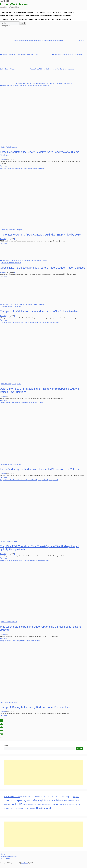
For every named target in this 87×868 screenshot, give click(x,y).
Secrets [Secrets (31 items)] (48, 809)
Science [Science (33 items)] (44, 809)
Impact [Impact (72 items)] (61, 804)
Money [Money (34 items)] (77, 804)
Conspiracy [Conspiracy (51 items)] (65, 801)
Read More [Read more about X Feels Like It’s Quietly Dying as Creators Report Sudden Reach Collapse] (3, 280)
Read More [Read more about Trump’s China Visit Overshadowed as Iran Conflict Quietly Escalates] (3, 324)
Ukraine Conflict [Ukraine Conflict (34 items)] (8, 812)
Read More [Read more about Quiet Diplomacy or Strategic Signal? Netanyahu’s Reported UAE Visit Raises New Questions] (3, 404)
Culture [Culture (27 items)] (71, 801)
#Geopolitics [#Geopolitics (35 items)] (24, 801)
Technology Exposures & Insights (35, 18)
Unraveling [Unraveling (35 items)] (33, 812)
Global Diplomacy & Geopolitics (61, 23)
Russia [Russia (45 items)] (39, 808)
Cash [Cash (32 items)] (42, 801)
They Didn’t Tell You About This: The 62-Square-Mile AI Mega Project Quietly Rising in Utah (29, 484)
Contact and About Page (9, 860)
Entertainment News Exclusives (61, 18)
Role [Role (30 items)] (35, 809)
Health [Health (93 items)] (54, 804)
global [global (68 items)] (44, 804)
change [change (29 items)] (46, 801)
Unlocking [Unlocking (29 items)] (27, 812)
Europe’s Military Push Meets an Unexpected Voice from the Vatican (22, 407)
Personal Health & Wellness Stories (62, 13)
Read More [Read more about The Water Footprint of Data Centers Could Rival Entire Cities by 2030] (3, 247)
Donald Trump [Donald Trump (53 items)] (9, 804)
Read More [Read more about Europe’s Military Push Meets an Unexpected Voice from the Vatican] (3, 482)
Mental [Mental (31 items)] (69, 805)
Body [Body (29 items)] (34, 801)
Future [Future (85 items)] (37, 804)
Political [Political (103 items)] (15, 808)
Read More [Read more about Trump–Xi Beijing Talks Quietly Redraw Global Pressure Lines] (3, 720)
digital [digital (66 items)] (76, 800)
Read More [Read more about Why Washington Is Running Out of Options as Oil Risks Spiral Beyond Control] (3, 642)
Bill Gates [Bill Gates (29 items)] (30, 801)
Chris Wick (3, 163)
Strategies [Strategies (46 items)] (54, 808)
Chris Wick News (14, 4)
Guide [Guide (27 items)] (49, 805)
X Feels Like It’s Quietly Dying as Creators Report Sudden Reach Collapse (23, 264)
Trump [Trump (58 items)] (69, 808)
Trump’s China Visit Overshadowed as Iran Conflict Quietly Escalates (45, 73)
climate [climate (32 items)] (50, 801)
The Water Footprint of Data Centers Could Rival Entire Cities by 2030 (22, 172)
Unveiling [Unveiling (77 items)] (41, 812)
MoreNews (24, 867)
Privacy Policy (5, 862)
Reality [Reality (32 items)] (29, 809)
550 (2, 739)
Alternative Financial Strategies (13, 23)
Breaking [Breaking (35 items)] (38, 801)
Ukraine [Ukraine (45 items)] (78, 808)
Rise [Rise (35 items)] (33, 809)
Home (3, 858)
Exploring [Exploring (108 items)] (21, 804)
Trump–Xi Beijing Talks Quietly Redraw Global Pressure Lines (20, 645)
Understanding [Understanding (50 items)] (19, 812)
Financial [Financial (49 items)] (30, 804)
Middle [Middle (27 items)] (73, 805)
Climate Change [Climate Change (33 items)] (56, 801)
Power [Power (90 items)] (24, 808)
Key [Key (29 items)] (66, 805)
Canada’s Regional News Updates (34, 13)
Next (2, 742)
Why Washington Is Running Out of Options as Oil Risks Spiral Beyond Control (25, 564)
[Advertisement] (43, 777)
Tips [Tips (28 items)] (65, 809)
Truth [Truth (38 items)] (74, 809)
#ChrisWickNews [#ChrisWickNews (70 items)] (12, 800)
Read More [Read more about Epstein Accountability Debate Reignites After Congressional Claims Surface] (3, 170)
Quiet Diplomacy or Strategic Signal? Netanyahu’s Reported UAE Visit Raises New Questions (37, 87)
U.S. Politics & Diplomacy (37, 23)
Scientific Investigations (10, 18)
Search (6, 750)
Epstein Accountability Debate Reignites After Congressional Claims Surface (32, 44)
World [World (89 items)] (49, 812)
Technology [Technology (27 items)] (61, 809)
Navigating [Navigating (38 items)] (7, 809)
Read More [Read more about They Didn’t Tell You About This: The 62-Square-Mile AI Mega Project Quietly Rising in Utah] (3, 562)
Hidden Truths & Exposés (10, 13)
